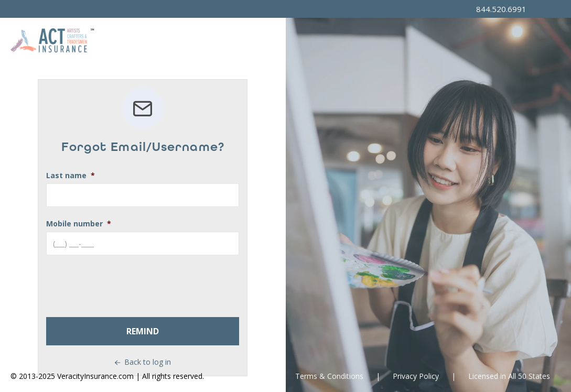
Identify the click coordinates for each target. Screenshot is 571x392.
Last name (66, 175)
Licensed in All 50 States (509, 376)
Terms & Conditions (329, 376)
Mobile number (74, 224)
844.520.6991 (501, 9)
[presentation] (126, 286)
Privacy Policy (416, 376)
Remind (143, 331)
